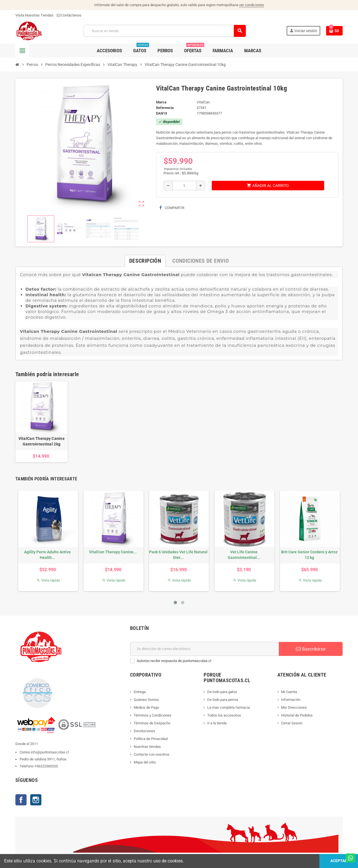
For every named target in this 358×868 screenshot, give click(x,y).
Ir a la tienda (217, 723)
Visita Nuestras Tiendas (34, 15)
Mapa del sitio (145, 762)
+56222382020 (46, 766)
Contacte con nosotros (152, 754)
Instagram (36, 800)
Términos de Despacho (152, 723)
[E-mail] (205, 649)
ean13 (162, 113)
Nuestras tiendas (147, 747)
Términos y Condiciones (153, 715)
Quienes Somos (146, 700)
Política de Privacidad (151, 739)
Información (291, 700)
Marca (161, 102)
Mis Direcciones (294, 707)
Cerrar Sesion (292, 723)
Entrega (140, 692)
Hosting (126, 861)
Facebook (21, 800)
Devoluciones (144, 731)
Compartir (172, 208)
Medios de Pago (146, 707)
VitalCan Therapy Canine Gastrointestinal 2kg (42, 441)
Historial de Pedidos (297, 715)
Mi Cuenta (289, 692)
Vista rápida (48, 580)
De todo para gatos (222, 692)
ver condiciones (252, 5)
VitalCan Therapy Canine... (113, 552)
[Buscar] (165, 31)
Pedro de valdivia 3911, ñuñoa (43, 759)
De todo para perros (223, 700)
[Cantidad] (184, 186)
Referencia (165, 108)
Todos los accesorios (224, 715)
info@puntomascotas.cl (50, 752)
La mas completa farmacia (229, 707)
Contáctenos (69, 15)
